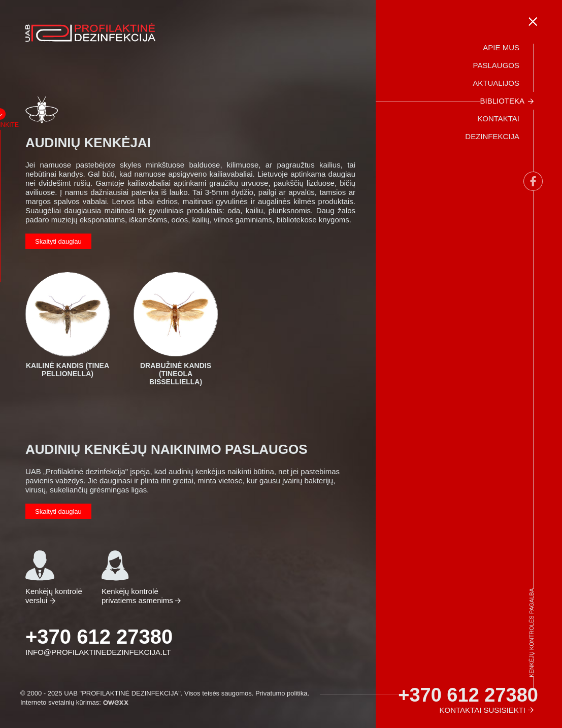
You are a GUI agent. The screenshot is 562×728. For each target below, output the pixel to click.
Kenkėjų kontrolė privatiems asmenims (138, 577)
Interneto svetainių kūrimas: (74, 702)
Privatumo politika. (282, 693)
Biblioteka (502, 101)
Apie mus (501, 47)
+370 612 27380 (99, 637)
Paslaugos (496, 65)
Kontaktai (498, 119)
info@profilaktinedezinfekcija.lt (98, 652)
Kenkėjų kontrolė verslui (54, 577)
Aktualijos (496, 83)
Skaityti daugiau (58, 241)
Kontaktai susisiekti (483, 710)
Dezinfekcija (492, 136)
